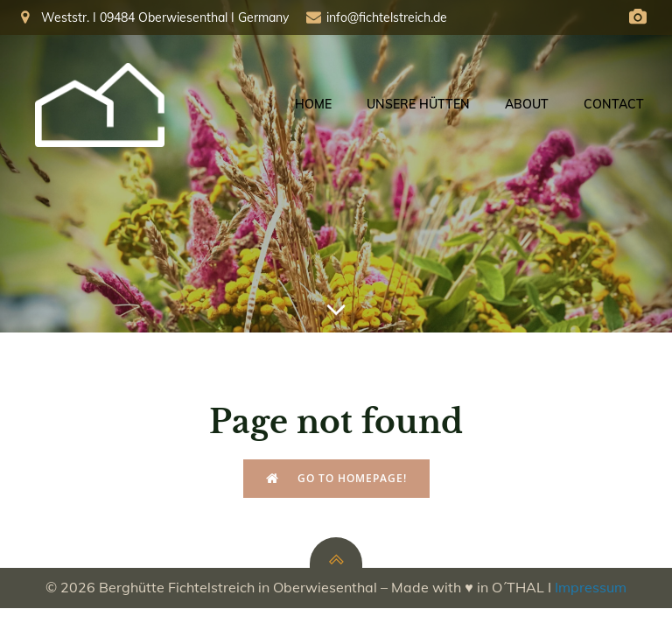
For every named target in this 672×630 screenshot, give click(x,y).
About (527, 104)
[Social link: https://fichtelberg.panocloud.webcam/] (638, 17)
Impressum (591, 587)
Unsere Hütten (418, 104)
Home (313, 104)
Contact (614, 104)
